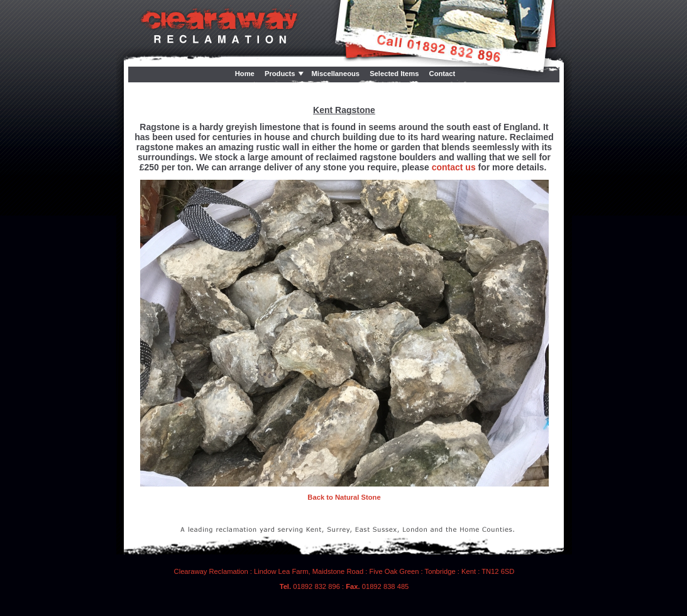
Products (280, 74)
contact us (454, 167)
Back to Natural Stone (344, 497)
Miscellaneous (336, 74)
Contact (442, 74)
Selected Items (394, 74)
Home (245, 74)
